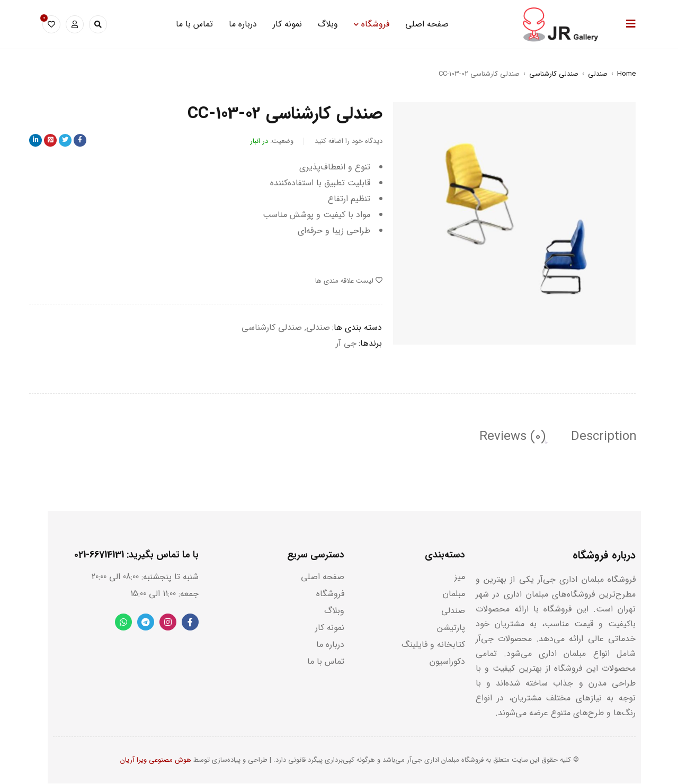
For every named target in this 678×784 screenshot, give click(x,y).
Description (603, 437)
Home (626, 74)
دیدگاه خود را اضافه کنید (349, 141)
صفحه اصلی (323, 577)
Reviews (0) (510, 437)
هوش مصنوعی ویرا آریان (156, 760)
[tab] (603, 437)
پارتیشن (451, 628)
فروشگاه (330, 594)
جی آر (346, 343)
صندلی (598, 74)
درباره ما (330, 645)
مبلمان (454, 594)
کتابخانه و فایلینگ (433, 645)
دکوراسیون (447, 662)
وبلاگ (334, 611)
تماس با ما (326, 662)
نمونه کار (330, 628)
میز (460, 577)
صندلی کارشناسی (554, 74)
